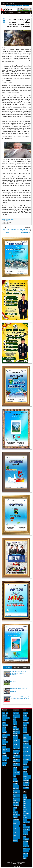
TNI (28, 849)
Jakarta (25, 732)
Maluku (4, 740)
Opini (25, 837)
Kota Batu (26, 741)
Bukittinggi (26, 718)
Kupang (25, 762)
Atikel (25, 795)
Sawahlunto (26, 785)
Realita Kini (10, 862)
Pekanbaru (26, 780)
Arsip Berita (17, 667)
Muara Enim (16, 786)
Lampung (5, 737)
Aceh (4, 713)
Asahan (15, 722)
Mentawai (15, 781)
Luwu (14, 776)
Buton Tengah (16, 748)
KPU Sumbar (26, 827)
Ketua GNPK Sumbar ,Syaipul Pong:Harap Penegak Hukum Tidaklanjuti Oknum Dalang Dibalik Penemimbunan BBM (18, 23)
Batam (15, 727)
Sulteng (4, 756)
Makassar (26, 767)
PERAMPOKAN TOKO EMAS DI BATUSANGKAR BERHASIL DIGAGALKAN (18, 673)
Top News (8, 667)
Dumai (25, 728)
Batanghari (16, 729)
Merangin (15, 784)
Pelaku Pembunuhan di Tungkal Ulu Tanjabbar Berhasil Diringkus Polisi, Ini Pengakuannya (19, 690)
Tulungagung (16, 838)
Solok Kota (26, 788)
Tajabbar (15, 817)
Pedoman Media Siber (18, 6)
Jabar (4, 718)
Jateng (4, 720)
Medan (25, 772)
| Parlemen (15, 13)
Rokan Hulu (16, 805)
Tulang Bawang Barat (15, 834)
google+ (29, 3)
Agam (14, 720)
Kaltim (4, 735)
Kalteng (4, 732)
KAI (24, 825)
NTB (4, 742)
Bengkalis (15, 736)
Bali (7, 713)
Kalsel (4, 730)
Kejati (25, 830)
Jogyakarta (5, 725)
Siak (14, 810)
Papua (4, 744)
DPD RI (25, 798)
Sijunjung (15, 812)
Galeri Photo (26, 667)
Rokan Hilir (16, 803)
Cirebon (25, 720)
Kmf (28, 830)
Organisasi (26, 839)
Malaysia (25, 832)
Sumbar (4, 760)
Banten (15, 724)
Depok (25, 725)
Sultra (4, 758)
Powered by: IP (16, 866)
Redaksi (26, 6)
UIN (24, 851)
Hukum (25, 820)
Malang (25, 769)
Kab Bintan (16, 753)
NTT (7, 742)
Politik (25, 849)
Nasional (25, 834)
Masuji (15, 779)
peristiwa (25, 854)
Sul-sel (4, 747)
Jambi (8, 718)
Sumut (4, 765)
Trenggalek (16, 826)
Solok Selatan (16, 815)
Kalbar (4, 728)
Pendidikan (26, 846)
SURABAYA (26, 783)
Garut (25, 730)
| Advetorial (23, 13)
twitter (24, 3)
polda (25, 858)
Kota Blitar (26, 744)
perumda (25, 856)
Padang (7, 220)
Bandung (26, 713)
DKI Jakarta (26, 723)
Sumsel (4, 763)
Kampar (15, 768)
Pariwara (25, 842)
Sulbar (4, 753)
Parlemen (26, 844)
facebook (26, 3)
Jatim (4, 723)
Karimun (15, 770)
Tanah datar (16, 820)
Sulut (8, 758)
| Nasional (7, 13)
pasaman (15, 840)
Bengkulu (5, 716)
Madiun (25, 764)
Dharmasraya (16, 751)
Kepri (8, 735)
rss (31, 3)
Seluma (15, 808)
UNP (27, 851)
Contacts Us (9, 6)
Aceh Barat (16, 713)
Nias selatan (16, 788)
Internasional (26, 822)
